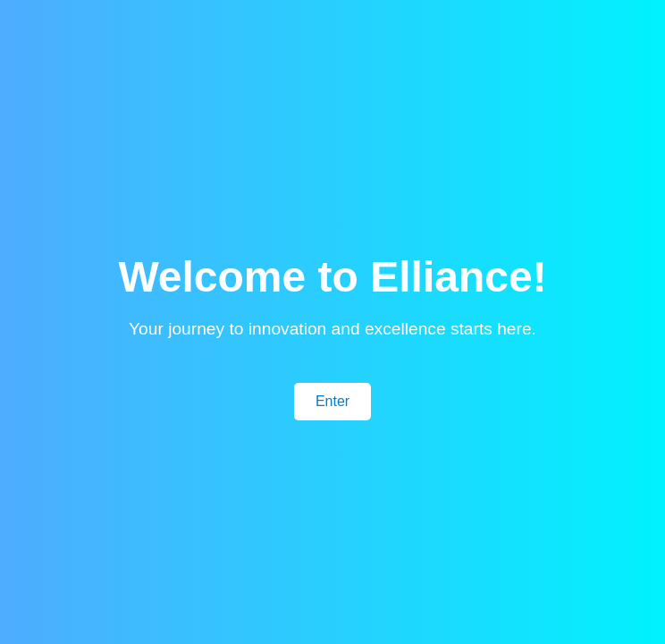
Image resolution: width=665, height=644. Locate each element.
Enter (332, 401)
